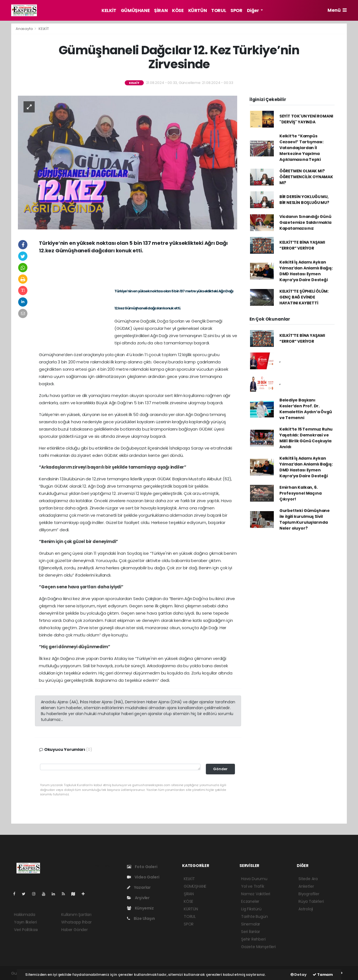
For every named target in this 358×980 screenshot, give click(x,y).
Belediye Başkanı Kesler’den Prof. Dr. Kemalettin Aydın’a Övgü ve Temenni (306, 409)
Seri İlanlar (251, 932)
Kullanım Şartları (76, 915)
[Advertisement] (138, 270)
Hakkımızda (25, 915)
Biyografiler (309, 894)
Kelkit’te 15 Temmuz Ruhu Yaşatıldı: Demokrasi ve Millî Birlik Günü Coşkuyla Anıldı (306, 438)
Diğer (253, 10)
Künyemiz (140, 908)
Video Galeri (143, 877)
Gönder (220, 769)
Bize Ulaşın (141, 918)
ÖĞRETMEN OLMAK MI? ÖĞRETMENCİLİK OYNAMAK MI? (306, 177)
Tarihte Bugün (255, 916)
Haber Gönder (75, 930)
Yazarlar (139, 887)
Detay (299, 975)
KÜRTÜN (198, 10)
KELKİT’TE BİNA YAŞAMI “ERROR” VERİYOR (302, 245)
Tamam (323, 975)
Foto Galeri (142, 867)
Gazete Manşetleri (258, 947)
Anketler (306, 886)
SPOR (236, 10)
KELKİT (109, 10)
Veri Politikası (26, 930)
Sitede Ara (308, 879)
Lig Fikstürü (251, 909)
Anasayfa (24, 29)
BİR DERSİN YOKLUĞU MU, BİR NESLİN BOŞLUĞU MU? (304, 200)
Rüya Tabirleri (311, 901)
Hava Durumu (254, 879)
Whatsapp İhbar (76, 922)
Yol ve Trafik (253, 886)
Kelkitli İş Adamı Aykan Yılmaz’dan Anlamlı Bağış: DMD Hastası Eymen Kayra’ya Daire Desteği (306, 271)
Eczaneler (250, 901)
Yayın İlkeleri (25, 922)
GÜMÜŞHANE (135, 10)
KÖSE (178, 10)
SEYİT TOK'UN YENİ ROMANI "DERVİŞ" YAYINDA (306, 119)
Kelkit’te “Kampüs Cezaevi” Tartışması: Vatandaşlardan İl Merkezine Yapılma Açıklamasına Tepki (302, 148)
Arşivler (138, 898)
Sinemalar (251, 924)
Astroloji (306, 909)
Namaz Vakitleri (256, 894)
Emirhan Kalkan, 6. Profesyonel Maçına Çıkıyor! (301, 493)
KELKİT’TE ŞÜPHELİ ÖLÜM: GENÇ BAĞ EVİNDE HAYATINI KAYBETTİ (304, 297)
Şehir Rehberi (253, 939)
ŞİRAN (161, 10)
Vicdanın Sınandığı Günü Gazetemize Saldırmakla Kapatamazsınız (305, 222)
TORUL (219, 10)
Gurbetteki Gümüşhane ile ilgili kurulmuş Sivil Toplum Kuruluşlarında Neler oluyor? (305, 519)
